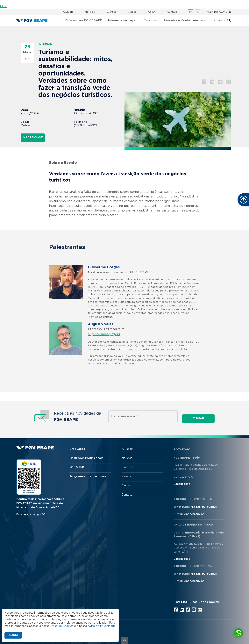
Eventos (111, 12)
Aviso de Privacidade (102, 626)
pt (190, 12)
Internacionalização (123, 20)
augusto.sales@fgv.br (104, 334)
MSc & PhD (77, 467)
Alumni (152, 12)
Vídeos (132, 12)
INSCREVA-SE (33, 137)
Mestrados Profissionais (86, 458)
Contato (172, 12)
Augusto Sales (101, 324)
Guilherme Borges (104, 267)
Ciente (13, 635)
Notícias (90, 12)
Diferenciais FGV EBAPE (84, 20)
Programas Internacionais (88, 476)
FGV (3, 6)
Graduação (77, 449)
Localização (182, 484)
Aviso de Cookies (62, 626)
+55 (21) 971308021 (204, 507)
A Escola (68, 12)
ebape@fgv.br (194, 514)
